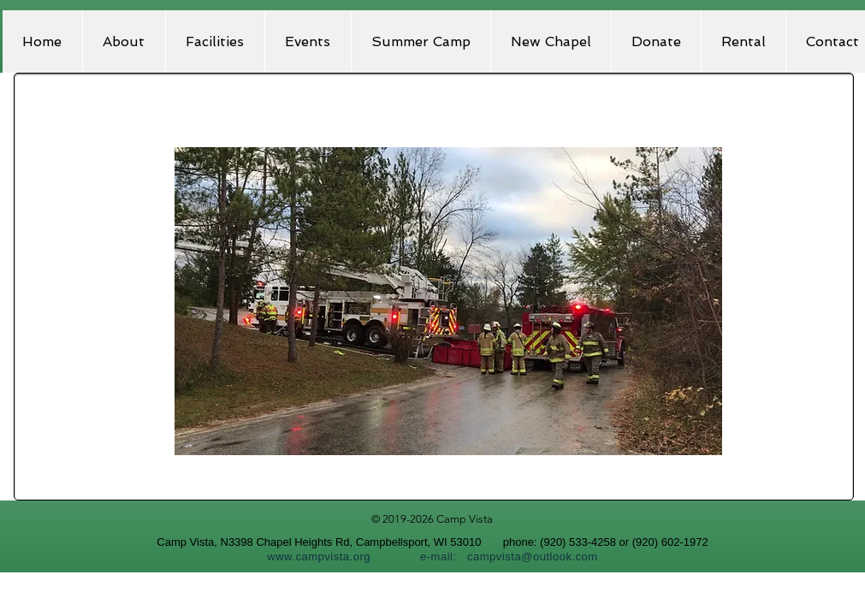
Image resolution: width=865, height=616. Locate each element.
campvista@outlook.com (533, 557)
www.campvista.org (319, 557)
